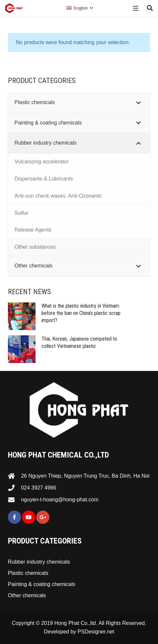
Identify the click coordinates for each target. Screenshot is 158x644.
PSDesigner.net (96, 632)
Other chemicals (27, 595)
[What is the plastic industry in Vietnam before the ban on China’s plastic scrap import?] (22, 316)
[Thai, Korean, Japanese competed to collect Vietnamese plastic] (22, 349)
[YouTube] (29, 517)
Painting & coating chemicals (42, 584)
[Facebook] (14, 517)
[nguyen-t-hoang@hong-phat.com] (14, 500)
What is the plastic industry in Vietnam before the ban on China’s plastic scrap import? (81, 313)
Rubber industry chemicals (39, 562)
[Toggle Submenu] (139, 103)
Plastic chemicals (28, 573)
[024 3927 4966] (14, 488)
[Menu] (136, 8)
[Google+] (43, 517)
